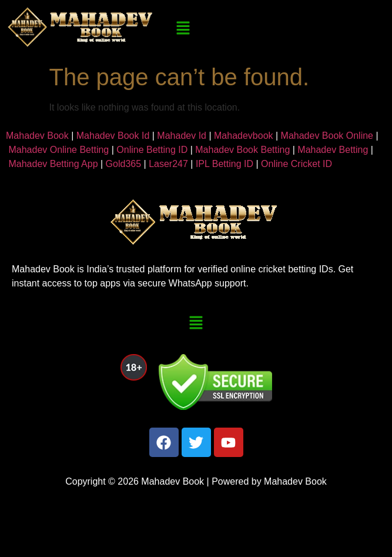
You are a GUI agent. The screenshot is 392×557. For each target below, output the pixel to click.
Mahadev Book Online (327, 136)
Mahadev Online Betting (58, 150)
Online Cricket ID (296, 164)
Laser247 (168, 164)
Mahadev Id (182, 136)
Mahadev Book (37, 136)
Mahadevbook (244, 136)
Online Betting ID (152, 150)
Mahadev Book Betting (242, 150)
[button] (183, 29)
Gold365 (124, 164)
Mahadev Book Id (113, 136)
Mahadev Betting (333, 150)
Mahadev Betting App (53, 164)
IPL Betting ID (225, 164)
